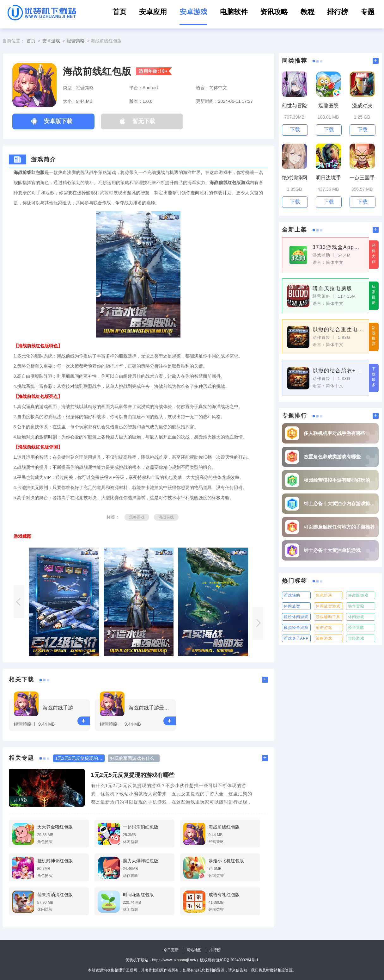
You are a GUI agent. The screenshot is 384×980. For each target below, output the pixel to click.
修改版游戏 (358, 595)
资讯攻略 (274, 12)
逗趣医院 (328, 105)
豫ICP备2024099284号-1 (237, 960)
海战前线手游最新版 (151, 708)
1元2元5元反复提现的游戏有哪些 (133, 775)
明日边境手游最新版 (328, 178)
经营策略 (76, 41)
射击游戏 (324, 628)
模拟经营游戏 (296, 628)
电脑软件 (234, 12)
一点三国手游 (362, 178)
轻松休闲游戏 (296, 617)
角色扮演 (324, 595)
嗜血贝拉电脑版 (332, 288)
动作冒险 (356, 606)
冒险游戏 (356, 638)
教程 (308, 12)
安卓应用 (153, 12)
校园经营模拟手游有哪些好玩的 (337, 480)
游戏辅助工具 (328, 617)
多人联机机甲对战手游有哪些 (335, 433)
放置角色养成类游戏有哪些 (332, 457)
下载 (83, 721)
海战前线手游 (58, 708)
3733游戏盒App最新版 (338, 247)
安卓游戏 (193, 12)
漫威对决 (362, 105)
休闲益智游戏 (328, 606)
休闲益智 (292, 606)
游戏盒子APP (296, 638)
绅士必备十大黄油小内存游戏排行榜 (340, 503)
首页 (119, 12)
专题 (368, 12)
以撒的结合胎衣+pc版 (338, 371)
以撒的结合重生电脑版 (338, 329)
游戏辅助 (292, 595)
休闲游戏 (356, 617)
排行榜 (338, 12)
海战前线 (166, 517)
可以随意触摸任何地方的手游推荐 (339, 527)
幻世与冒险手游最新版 (295, 106)
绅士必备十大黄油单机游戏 (332, 550)
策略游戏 (137, 517)
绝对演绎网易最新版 (295, 178)
